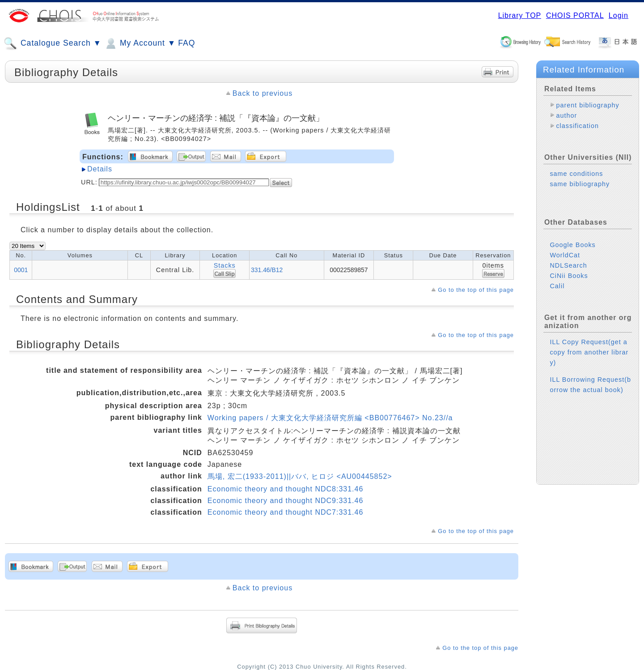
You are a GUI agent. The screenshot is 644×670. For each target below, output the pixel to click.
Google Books (572, 245)
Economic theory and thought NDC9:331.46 (286, 501)
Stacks (225, 265)
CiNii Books (569, 276)
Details (100, 169)
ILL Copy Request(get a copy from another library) (589, 352)
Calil (557, 286)
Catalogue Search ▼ (53, 43)
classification (577, 126)
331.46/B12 (267, 270)
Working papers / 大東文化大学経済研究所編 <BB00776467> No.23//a (330, 418)
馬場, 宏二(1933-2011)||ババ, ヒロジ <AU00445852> (300, 476)
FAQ (186, 43)
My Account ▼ (140, 43)
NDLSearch (568, 265)
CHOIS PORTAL (575, 15)
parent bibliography (587, 105)
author (566, 115)
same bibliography (580, 184)
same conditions (576, 174)
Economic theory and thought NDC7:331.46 (286, 512)
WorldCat (565, 255)
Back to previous (263, 93)
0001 (21, 270)
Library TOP (520, 15)
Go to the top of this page (476, 290)
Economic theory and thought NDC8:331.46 (286, 489)
